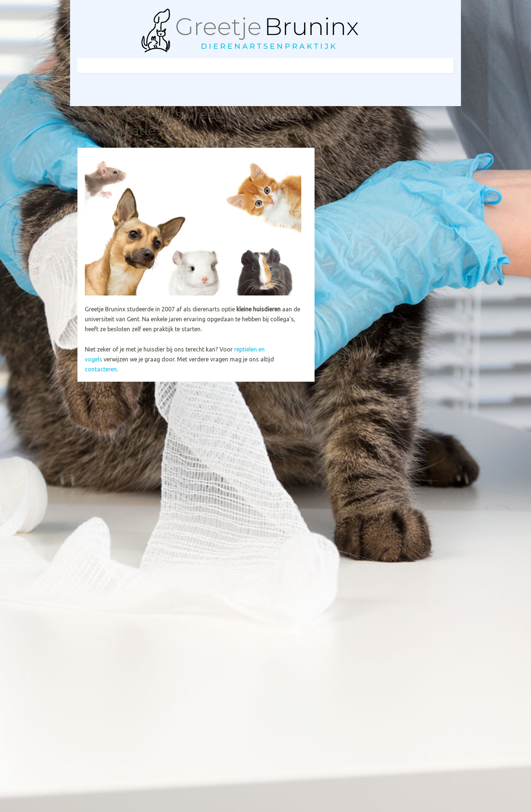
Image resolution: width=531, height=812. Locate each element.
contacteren (101, 369)
